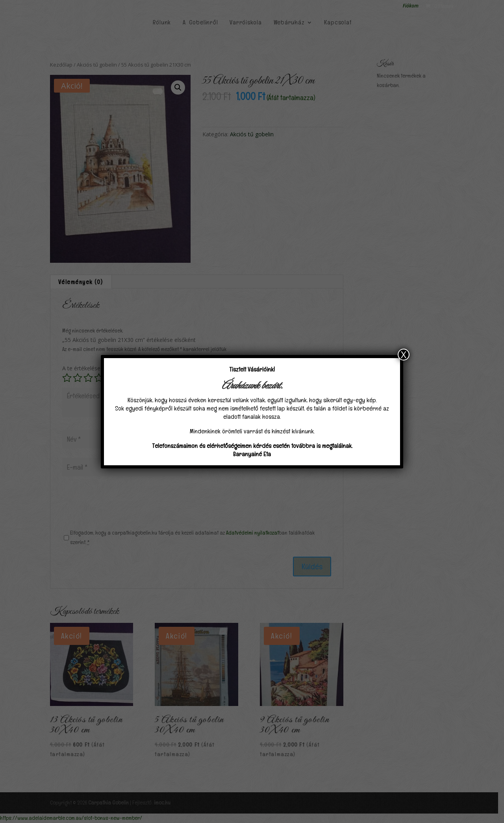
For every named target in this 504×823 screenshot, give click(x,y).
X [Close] (404, 355)
